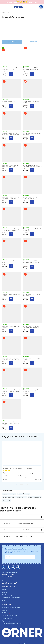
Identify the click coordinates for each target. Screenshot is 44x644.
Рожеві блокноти (23, 494)
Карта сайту (6, 621)
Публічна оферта (8, 595)
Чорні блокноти (21, 497)
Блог (3, 600)
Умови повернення (8, 618)
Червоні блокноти (8, 497)
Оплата (4, 610)
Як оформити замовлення (11, 607)
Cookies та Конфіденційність (12, 624)
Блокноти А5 (6, 500)
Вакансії (5, 592)
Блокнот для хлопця (35, 497)
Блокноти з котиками (9, 494)
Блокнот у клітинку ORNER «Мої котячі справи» (18, 468)
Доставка (6, 613)
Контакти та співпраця (10, 615)
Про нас (4, 589)
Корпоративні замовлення (11, 598)
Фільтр (12, 42)
